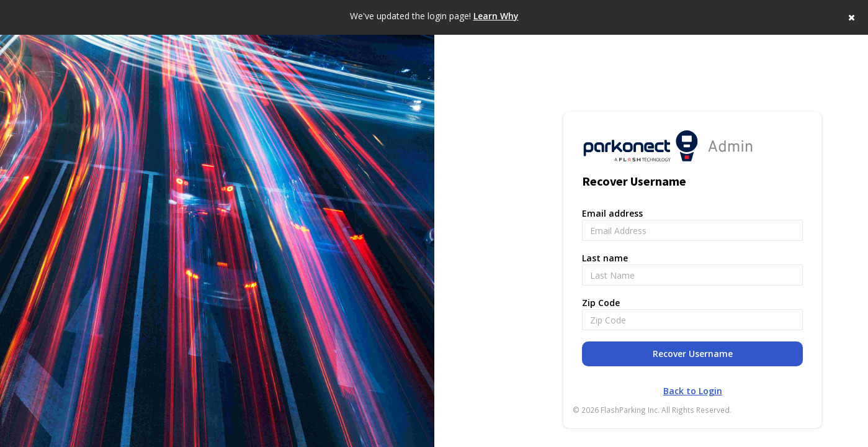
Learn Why (496, 16)
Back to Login (693, 391)
